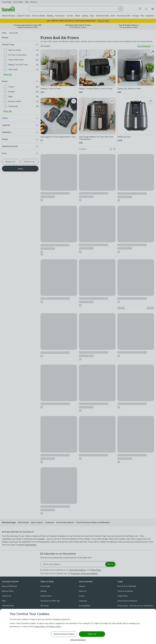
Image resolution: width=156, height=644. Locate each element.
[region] (78, 626)
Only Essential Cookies (64, 634)
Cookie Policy (39, 627)
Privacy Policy (55, 627)
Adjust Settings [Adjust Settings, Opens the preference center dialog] (78, 640)
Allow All (92, 634)
